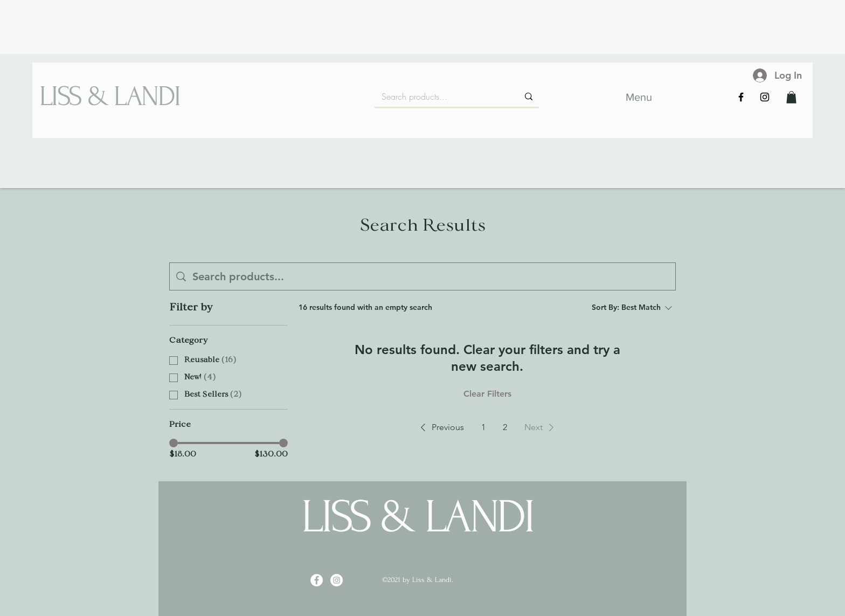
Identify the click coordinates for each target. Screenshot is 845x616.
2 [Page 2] (505, 427)
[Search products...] (442, 96)
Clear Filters (487, 394)
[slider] (174, 443)
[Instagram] (765, 97)
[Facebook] (741, 97)
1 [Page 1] (483, 427)
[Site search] (431, 276)
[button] (791, 97)
